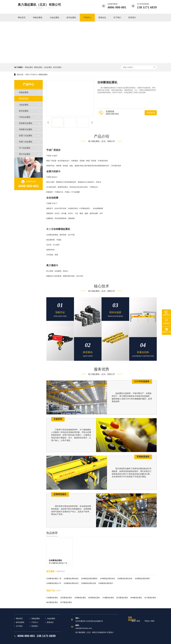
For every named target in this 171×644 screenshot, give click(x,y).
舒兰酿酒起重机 (150, 598)
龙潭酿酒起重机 (80, 598)
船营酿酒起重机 (94, 598)
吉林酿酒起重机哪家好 (89, 578)
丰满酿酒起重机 (108, 598)
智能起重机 (29, 67)
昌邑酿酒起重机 (66, 598)
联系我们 (35, 626)
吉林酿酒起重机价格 (125, 578)
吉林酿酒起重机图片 (106, 583)
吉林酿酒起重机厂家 (54, 578)
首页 (27, 75)
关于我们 (19, 626)
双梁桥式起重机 (26, 123)
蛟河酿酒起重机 (122, 598)
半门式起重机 (25, 148)
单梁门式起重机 (26, 142)
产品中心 (34, 75)
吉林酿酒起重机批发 (107, 578)
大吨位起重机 (25, 117)
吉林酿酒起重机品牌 (88, 583)
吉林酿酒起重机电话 (71, 583)
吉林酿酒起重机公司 (54, 583)
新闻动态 (50, 622)
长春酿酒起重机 (52, 598)
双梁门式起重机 (26, 136)
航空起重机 (57, 67)
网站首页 (19, 618)
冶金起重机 (48, 67)
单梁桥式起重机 (26, 129)
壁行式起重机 (25, 154)
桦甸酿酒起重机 (136, 598)
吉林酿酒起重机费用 (142, 578)
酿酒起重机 (38, 67)
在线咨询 (151, 113)
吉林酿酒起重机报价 (71, 578)
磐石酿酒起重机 (52, 602)
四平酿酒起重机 (66, 602)
